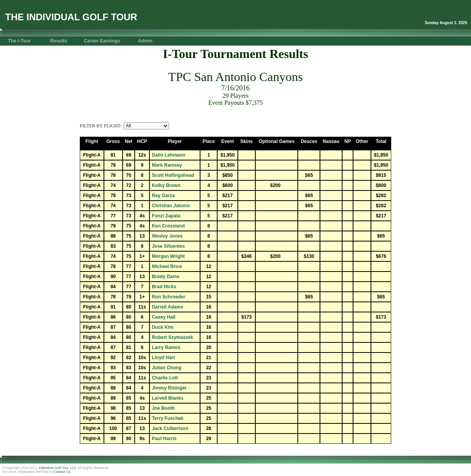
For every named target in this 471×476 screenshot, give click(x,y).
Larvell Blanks (168, 398)
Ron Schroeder (169, 297)
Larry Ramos (166, 347)
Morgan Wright (168, 256)
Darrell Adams (168, 307)
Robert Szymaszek (172, 337)
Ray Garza (163, 196)
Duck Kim (163, 327)
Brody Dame (166, 277)
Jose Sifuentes (168, 246)
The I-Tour (19, 41)
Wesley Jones (167, 236)
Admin (145, 41)
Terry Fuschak (168, 418)
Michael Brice (167, 266)
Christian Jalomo (171, 206)
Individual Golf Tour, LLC (58, 468)
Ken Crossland (168, 226)
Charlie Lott (165, 378)
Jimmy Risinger (169, 388)
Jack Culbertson (170, 428)
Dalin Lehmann (169, 155)
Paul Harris (164, 439)
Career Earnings (102, 41)
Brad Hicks (164, 287)
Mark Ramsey (167, 165)
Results (59, 41)
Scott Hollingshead (173, 175)
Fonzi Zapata (166, 216)
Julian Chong (167, 368)
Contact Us (62, 472)
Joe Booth (163, 408)
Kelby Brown (166, 185)
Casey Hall (164, 317)
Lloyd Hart (163, 358)
